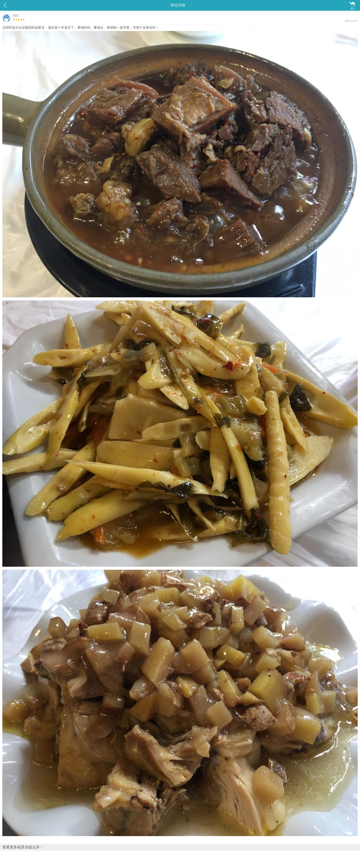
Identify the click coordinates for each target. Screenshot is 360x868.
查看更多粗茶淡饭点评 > (22, 847)
